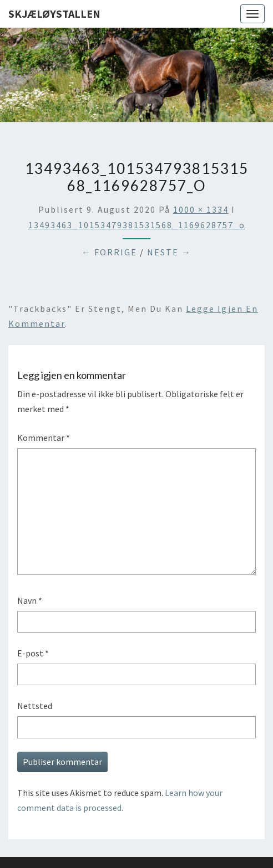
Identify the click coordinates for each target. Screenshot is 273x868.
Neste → (169, 252)
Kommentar (44, 438)
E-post (33, 653)
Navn (30, 600)
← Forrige (109, 252)
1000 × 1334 (201, 209)
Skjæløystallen (54, 14)
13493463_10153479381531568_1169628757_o (137, 225)
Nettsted (35, 706)
